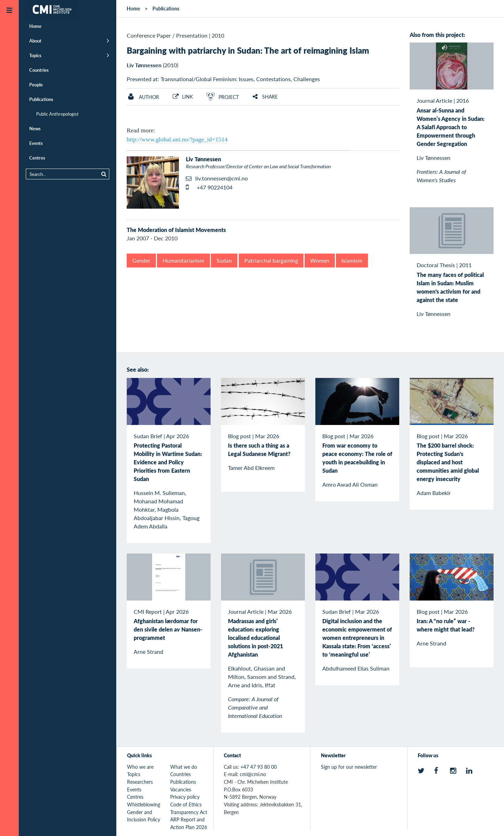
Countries (39, 70)
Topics (35, 55)
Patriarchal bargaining (271, 260)
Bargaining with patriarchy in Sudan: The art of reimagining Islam (248, 50)
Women (320, 260)
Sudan (224, 260)
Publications (41, 99)
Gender (141, 260)
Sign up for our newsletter (349, 767)
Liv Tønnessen (144, 65)
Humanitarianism (183, 260)
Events (36, 143)
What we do (184, 767)
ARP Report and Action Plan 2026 (189, 823)
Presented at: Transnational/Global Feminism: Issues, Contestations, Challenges (223, 79)
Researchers (140, 782)
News (35, 128)
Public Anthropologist (57, 114)
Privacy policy (185, 797)
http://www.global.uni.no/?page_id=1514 (177, 139)
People (36, 84)
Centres (37, 158)
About (35, 41)
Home (35, 26)
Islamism (352, 260)
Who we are (140, 767)
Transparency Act (189, 812)
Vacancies (181, 789)
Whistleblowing (144, 804)
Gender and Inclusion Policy (144, 816)
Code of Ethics (186, 804)
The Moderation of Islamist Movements (176, 230)
